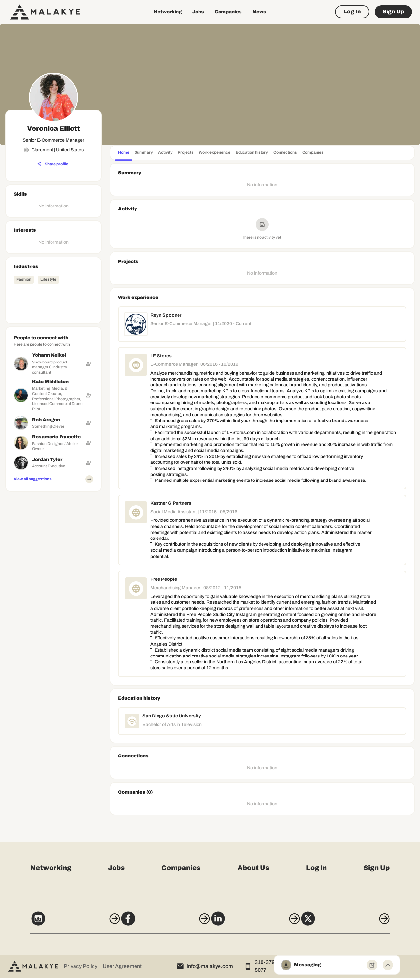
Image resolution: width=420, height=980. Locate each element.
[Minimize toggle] (388, 965)
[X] (357, 923)
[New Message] (372, 965)
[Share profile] (53, 164)
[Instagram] (63, 923)
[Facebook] (161, 923)
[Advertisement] (53, 593)
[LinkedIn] (259, 923)
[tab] (124, 153)
